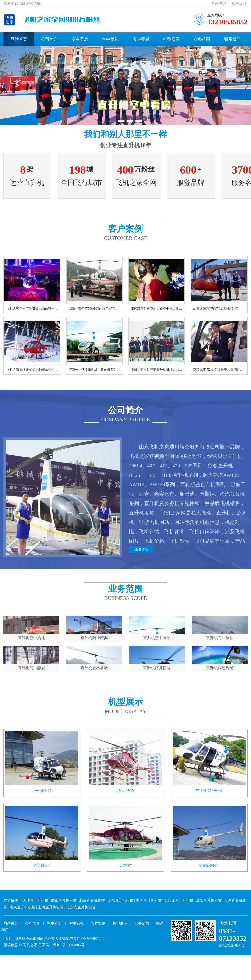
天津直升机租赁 (36, 935)
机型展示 (171, 39)
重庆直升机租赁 (149, 935)
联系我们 (239, 3)
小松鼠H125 (42, 826)
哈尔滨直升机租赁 (81, 942)
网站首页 (219, 3)
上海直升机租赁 (51, 942)
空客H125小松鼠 (209, 826)
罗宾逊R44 (42, 900)
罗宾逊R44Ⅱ (209, 900)
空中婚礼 (110, 39)
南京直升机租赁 (22, 942)
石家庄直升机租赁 (179, 935)
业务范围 (202, 39)
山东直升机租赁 (120, 935)
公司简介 (49, 39)
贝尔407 (125, 900)
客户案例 (141, 39)
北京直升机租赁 (92, 935)
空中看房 (80, 39)
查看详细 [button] (142, 551)
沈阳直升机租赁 (209, 935)
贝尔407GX (125, 826)
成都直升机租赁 (64, 935)
